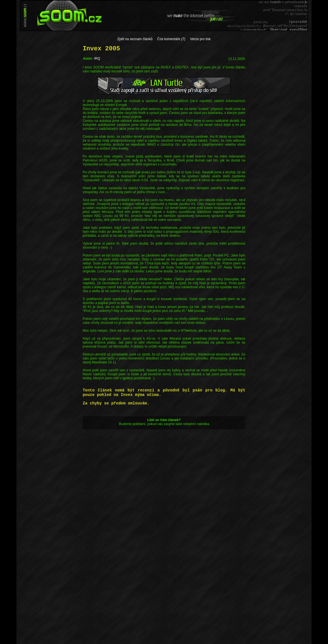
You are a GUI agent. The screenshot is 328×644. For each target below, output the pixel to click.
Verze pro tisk (200, 39)
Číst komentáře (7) (171, 39)
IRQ (97, 59)
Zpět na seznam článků (135, 39)
